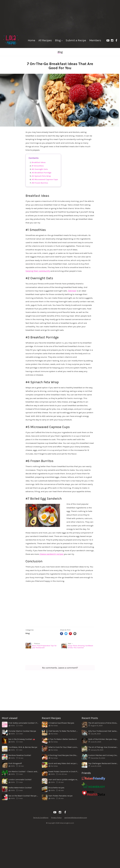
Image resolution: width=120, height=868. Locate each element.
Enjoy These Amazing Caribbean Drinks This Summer (81, 647)
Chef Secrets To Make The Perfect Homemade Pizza (63, 731)
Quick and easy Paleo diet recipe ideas (63, 763)
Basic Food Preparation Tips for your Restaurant (44, 647)
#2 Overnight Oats (40, 169)
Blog (58, 40)
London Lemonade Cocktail (20, 779)
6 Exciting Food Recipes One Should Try (63, 755)
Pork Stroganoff (15, 763)
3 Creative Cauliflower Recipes (61, 723)
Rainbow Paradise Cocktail (20, 755)
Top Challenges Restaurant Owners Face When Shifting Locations (103, 763)
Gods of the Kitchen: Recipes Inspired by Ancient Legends (103, 739)
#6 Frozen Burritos (40, 183)
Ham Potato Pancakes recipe (60, 796)
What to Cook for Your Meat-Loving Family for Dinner (63, 747)
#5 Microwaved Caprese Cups (45, 179)
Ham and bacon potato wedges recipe (63, 779)
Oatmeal (72, 291)
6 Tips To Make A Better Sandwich (63, 739)
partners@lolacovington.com (76, 818)
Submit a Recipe (76, 40)
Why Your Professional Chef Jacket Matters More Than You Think (103, 731)
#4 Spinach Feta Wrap (41, 176)
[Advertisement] (60, 16)
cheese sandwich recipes (51, 554)
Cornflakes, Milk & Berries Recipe (23, 747)
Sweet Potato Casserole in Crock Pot (63, 771)
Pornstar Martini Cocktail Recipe (22, 731)
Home (32, 40)
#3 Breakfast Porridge (42, 173)
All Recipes (45, 40)
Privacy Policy (56, 818)
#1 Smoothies (38, 166)
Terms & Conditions (41, 818)
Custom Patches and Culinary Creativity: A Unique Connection (103, 755)
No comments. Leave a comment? (60, 668)
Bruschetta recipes (56, 788)
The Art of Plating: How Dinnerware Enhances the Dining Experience (103, 747)
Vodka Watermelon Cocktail (20, 788)
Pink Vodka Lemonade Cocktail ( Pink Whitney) (23, 723)
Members (95, 40)
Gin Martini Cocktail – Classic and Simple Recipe (23, 771)
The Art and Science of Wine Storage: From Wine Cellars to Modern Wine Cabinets (103, 723)
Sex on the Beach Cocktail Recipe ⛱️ (23, 796)
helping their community (38, 271)
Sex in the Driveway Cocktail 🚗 (22, 739)
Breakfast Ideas (39, 162)
